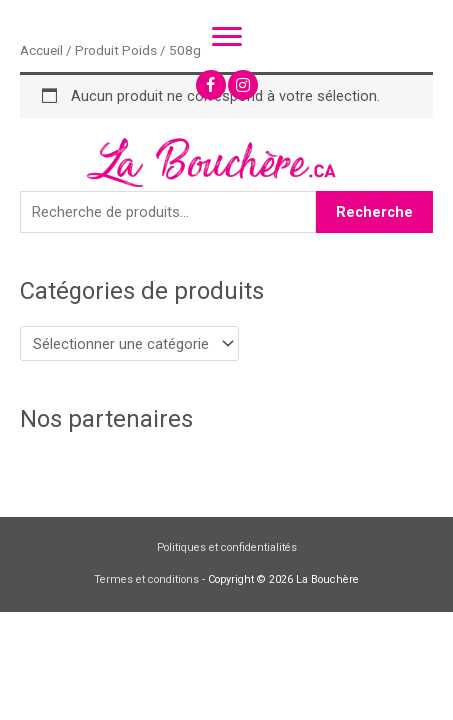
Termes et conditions (146, 577)
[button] (211, 85)
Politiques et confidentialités (227, 545)
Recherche (374, 212)
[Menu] (227, 37)
